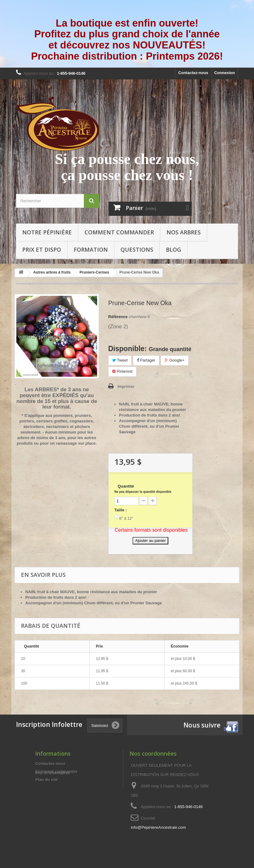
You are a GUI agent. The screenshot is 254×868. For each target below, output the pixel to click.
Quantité (143, 489)
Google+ (175, 360)
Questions (137, 249)
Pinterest (122, 371)
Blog (173, 249)
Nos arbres (184, 232)
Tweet (120, 360)
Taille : (121, 510)
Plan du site (46, 780)
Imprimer (126, 386)
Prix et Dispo (42, 249)
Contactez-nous (193, 73)
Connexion (225, 73)
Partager (146, 360)
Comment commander (119, 232)
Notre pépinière (47, 232)
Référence (118, 317)
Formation (91, 249)
